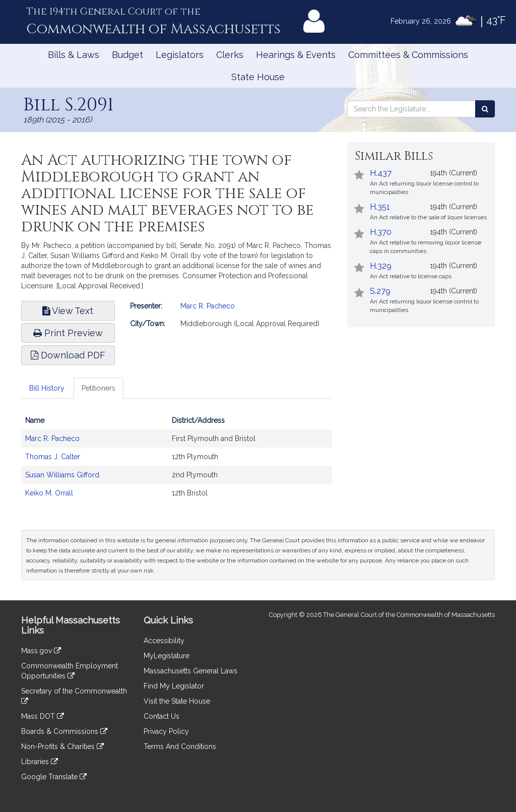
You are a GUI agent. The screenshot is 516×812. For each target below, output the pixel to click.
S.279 (380, 291)
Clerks (230, 55)
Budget (127, 55)
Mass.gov (41, 651)
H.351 (380, 207)
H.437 (381, 173)
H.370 (381, 232)
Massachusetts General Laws (190, 671)
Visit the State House (177, 701)
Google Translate (54, 777)
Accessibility (164, 641)
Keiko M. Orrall (49, 493)
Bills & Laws (74, 55)
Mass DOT (43, 716)
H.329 (381, 266)
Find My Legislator (174, 686)
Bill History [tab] (47, 388)
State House (258, 77)
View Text (68, 311)
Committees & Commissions (408, 55)
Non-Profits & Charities (62, 746)
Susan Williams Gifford (62, 475)
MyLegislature (167, 656)
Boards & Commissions (64, 731)
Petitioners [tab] (99, 388)
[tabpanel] (177, 462)
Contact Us (162, 716)
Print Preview (68, 333)
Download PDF (68, 355)
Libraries (40, 762)
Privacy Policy (166, 731)
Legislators (180, 55)
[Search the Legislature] (485, 109)
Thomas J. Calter (53, 457)
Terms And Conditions (180, 746)
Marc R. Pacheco (208, 306)
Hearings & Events (296, 55)
